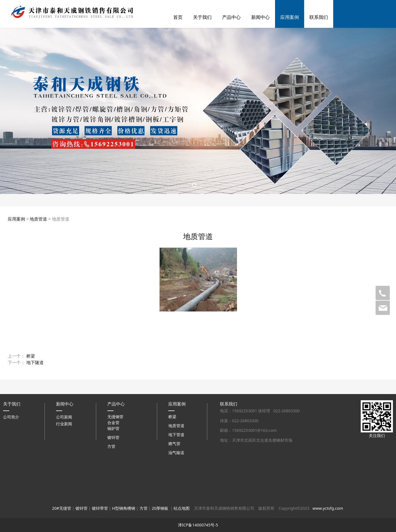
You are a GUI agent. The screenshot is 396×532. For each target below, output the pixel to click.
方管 (111, 446)
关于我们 (202, 17)
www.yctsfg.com (328, 508)
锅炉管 (113, 428)
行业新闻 (64, 424)
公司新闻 (64, 417)
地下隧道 (35, 362)
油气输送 (176, 453)
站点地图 (182, 508)
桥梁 (31, 356)
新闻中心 (260, 17)
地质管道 (38, 219)
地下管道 (176, 435)
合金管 (113, 423)
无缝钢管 (115, 417)
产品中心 (231, 17)
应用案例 (290, 17)
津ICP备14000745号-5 (198, 525)
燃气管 (174, 444)
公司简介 (11, 417)
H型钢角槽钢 (124, 508)
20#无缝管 (62, 508)
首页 (178, 17)
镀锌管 (113, 437)
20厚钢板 (160, 508)
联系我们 (319, 17)
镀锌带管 (100, 508)
